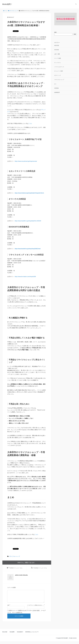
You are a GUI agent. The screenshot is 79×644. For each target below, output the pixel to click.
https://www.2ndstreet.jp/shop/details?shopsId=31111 (29, 193)
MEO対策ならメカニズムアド (32, 635)
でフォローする (16, 568)
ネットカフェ (58, 63)
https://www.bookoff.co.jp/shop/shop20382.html (28, 249)
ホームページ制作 (59, 71)
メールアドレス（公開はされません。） (35, 608)
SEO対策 (57, 50)
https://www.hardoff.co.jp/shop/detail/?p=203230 (28, 221)
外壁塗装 (56, 88)
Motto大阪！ (5, 635)
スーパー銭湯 (58, 58)
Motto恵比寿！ (20, 635)
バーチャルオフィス (59, 67)
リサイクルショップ (14, 556)
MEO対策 (57, 45)
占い (55, 84)
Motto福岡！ (7, 4)
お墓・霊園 (57, 54)
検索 (55, 32)
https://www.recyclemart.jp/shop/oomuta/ (26, 161)
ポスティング (58, 75)
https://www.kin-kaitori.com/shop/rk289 (25, 277)
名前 (8, 608)
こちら (30, 123)
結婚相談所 (57, 92)
